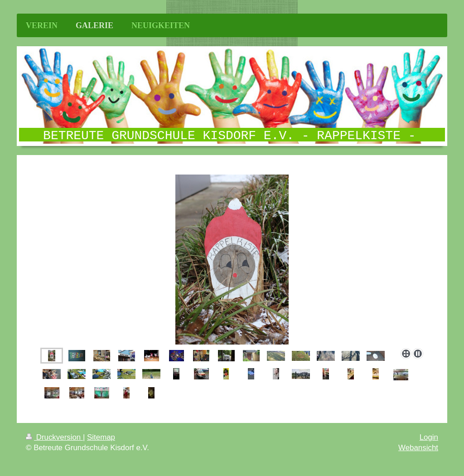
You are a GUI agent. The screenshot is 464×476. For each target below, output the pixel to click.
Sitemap (101, 437)
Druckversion (54, 437)
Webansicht (418, 448)
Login (429, 437)
